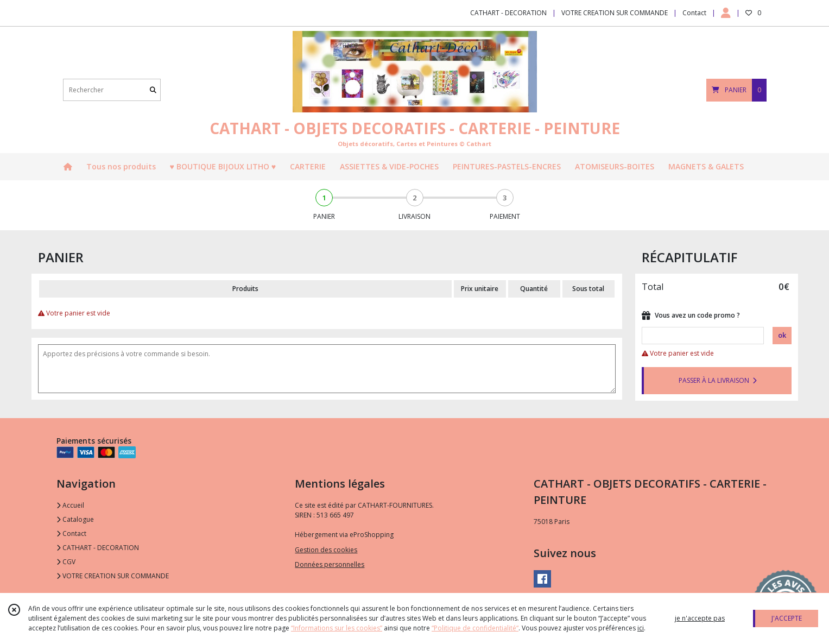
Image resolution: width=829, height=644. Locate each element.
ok (782, 335)
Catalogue (75, 519)
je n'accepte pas (700, 618)
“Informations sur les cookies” (337, 628)
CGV (66, 562)
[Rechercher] (153, 90)
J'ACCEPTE (787, 618)
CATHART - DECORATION (98, 548)
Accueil (70, 505)
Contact (694, 13)
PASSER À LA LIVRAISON (718, 380)
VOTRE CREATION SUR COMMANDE (113, 576)
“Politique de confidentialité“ (475, 628)
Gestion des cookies (326, 550)
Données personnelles (330, 564)
